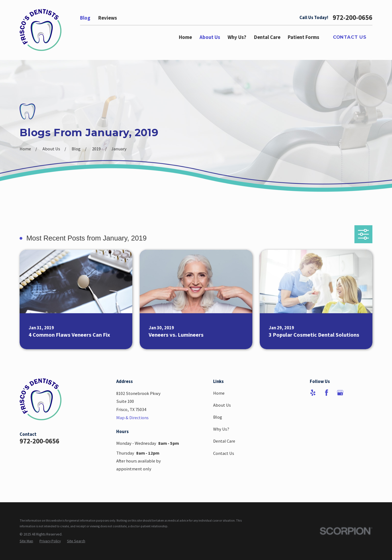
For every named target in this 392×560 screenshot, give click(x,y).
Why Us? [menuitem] (237, 37)
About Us (222, 405)
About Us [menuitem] (210, 37)
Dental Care (224, 441)
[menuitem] (26, 541)
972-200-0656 (353, 18)
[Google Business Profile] (340, 393)
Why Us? (221, 429)
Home (219, 393)
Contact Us (350, 37)
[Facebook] (327, 393)
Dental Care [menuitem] (267, 37)
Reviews (108, 18)
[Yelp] (313, 393)
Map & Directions (132, 418)
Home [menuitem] (185, 37)
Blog (85, 18)
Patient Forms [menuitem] (304, 37)
